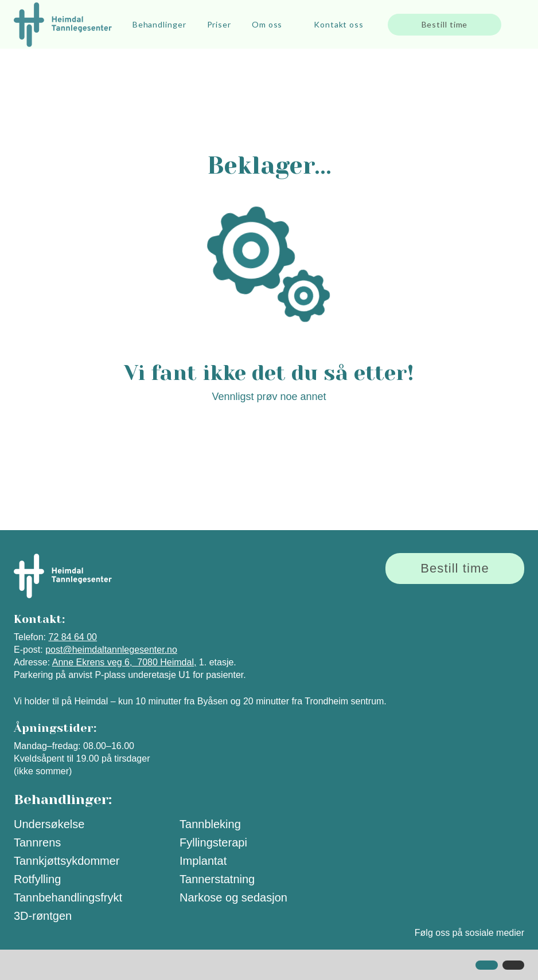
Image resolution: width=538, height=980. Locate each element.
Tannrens (37, 842)
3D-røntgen (43, 916)
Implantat (203, 861)
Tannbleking (210, 824)
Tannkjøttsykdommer (67, 861)
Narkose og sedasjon (233, 897)
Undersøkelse (49, 824)
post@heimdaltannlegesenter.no (111, 650)
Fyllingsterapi (213, 842)
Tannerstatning (217, 879)
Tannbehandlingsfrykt (68, 897)
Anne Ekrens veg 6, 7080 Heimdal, (124, 662)
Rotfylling (37, 879)
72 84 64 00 (73, 637)
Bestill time (445, 24)
